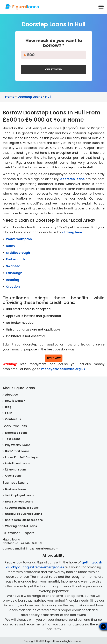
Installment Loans (17, 463)
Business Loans (16, 489)
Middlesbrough (18, 253)
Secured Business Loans (22, 508)
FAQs (9, 413)
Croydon (13, 286)
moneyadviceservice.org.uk (63, 369)
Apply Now (54, 358)
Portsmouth (15, 259)
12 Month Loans (16, 470)
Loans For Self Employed (22, 457)
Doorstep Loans (16, 433)
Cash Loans (13, 476)
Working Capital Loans (21, 526)
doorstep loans (72, 179)
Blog (8, 407)
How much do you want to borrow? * (54, 43)
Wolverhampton (19, 239)
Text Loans (13, 439)
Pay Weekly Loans (18, 445)
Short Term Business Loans (24, 520)
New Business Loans (19, 502)
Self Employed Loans (20, 495)
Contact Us (13, 419)
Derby (11, 246)
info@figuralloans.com (42, 549)
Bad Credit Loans (17, 451)
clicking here (72, 232)
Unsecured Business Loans (24, 514)
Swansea (13, 266)
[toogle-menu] (101, 7)
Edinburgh (14, 273)
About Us (11, 395)
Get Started (54, 69)
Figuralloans (53, 641)
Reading (13, 280)
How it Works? (15, 401)
